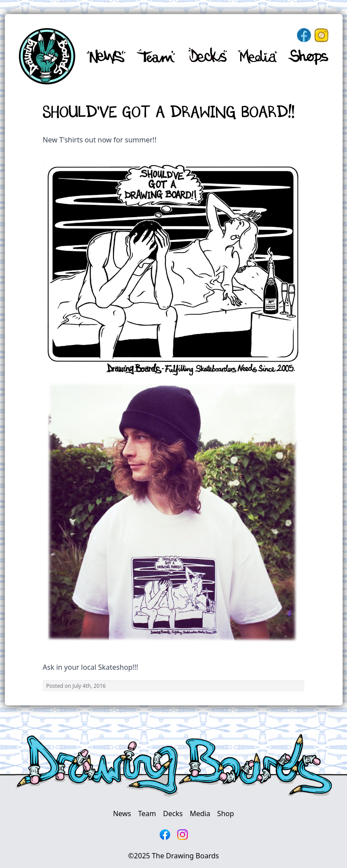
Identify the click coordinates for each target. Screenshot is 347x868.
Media (200, 814)
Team (147, 814)
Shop (226, 814)
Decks (173, 814)
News (122, 814)
